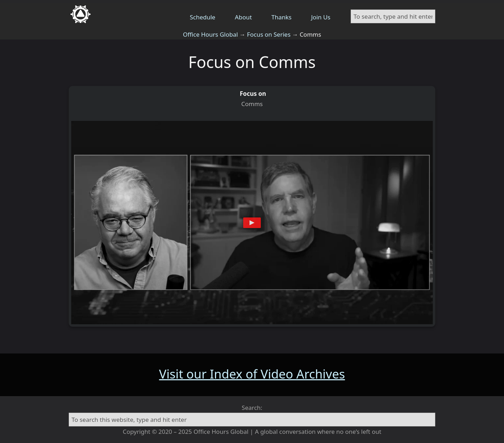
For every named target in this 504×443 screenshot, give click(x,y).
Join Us (321, 17)
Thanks (281, 17)
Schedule (202, 17)
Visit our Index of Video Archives (252, 374)
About (243, 17)
